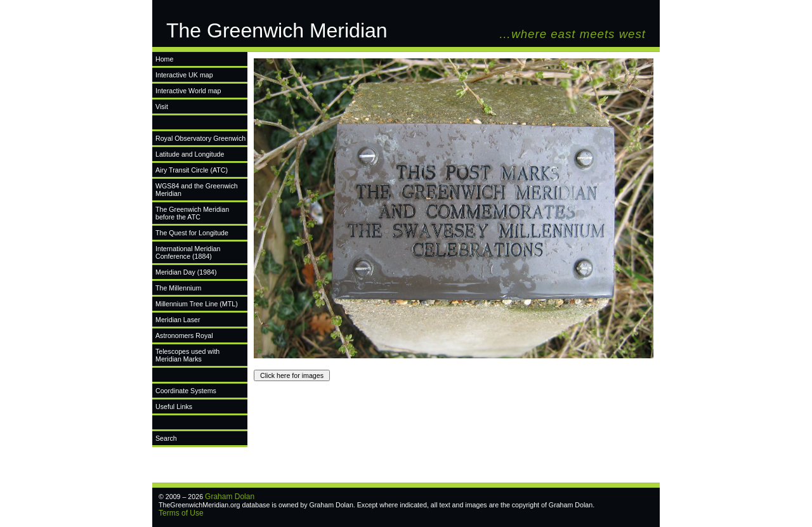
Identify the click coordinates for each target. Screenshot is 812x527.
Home (164, 59)
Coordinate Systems (186, 391)
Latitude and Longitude (190, 154)
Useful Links (174, 407)
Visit (162, 107)
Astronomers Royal (184, 335)
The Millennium (178, 288)
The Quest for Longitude (192, 233)
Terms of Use (181, 513)
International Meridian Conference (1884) (188, 252)
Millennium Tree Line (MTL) (197, 304)
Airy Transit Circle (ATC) (192, 170)
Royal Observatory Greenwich (200, 138)
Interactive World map (188, 91)
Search (166, 438)
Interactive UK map (184, 75)
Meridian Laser (178, 320)
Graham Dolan (230, 497)
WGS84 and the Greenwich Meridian (197, 190)
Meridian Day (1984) (186, 272)
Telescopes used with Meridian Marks (187, 355)
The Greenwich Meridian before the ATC (192, 213)
